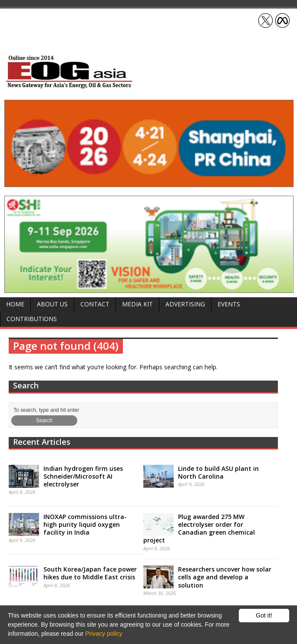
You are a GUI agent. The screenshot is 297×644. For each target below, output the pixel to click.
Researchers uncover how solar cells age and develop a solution (225, 577)
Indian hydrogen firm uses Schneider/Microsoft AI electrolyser (83, 476)
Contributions (32, 319)
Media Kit (137, 304)
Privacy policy (104, 634)
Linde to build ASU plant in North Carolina (218, 472)
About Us (52, 304)
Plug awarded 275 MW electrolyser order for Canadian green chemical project (199, 529)
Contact (95, 304)
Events (229, 304)
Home (15, 304)
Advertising (185, 304)
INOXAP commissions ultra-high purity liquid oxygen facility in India (85, 524)
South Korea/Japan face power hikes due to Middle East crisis (90, 573)
